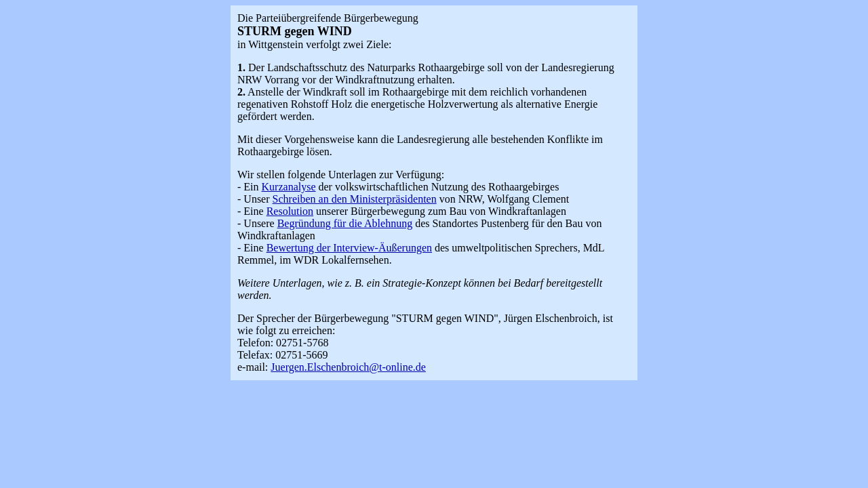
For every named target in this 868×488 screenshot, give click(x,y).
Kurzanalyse (289, 187)
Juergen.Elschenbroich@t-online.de (348, 367)
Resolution (290, 211)
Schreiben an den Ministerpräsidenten (355, 199)
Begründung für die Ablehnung (345, 223)
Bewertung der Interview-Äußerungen (349, 248)
